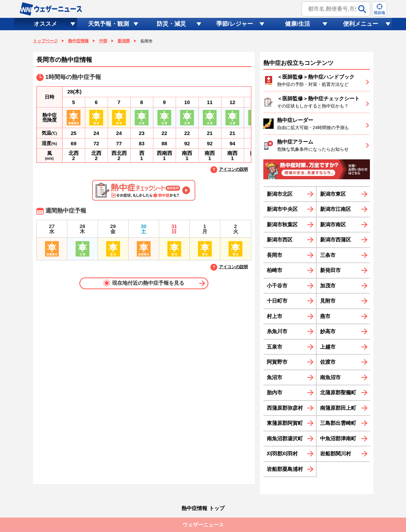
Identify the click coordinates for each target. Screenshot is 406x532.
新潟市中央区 (282, 209)
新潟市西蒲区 (336, 240)
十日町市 (277, 301)
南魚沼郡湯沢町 (285, 438)
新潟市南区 (333, 224)
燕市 (325, 316)
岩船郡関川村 (336, 454)
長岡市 (275, 255)
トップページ (45, 41)
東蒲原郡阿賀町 (285, 423)
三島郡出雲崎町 (338, 423)
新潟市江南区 (336, 209)
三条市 (328, 255)
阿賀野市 (277, 362)
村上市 (275, 316)
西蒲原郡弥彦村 (285, 408)
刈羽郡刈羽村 (282, 454)
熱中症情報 (78, 41)
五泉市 (275, 347)
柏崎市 (275, 270)
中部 (103, 41)
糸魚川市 (277, 331)
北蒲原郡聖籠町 (338, 392)
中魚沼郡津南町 (338, 438)
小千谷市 (277, 286)
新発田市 (330, 270)
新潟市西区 (280, 240)
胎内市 (275, 392)
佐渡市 (328, 362)
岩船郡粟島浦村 (285, 469)
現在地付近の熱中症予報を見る (144, 283)
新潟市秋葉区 (282, 224)
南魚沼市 (330, 377)
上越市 (328, 347)
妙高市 (328, 331)
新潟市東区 (333, 194)
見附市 (328, 301)
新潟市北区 (280, 194)
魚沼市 (275, 377)
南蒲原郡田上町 (338, 408)
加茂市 (328, 286)
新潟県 (124, 41)
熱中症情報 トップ (203, 508)
